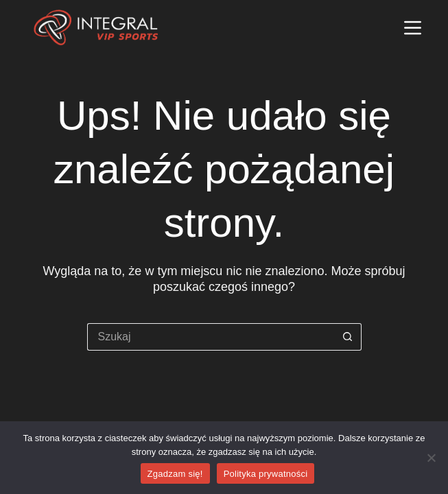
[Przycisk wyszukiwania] (348, 337)
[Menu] (413, 28)
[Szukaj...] (211, 337)
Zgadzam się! (175, 474)
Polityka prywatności (266, 474)
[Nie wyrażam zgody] (431, 458)
